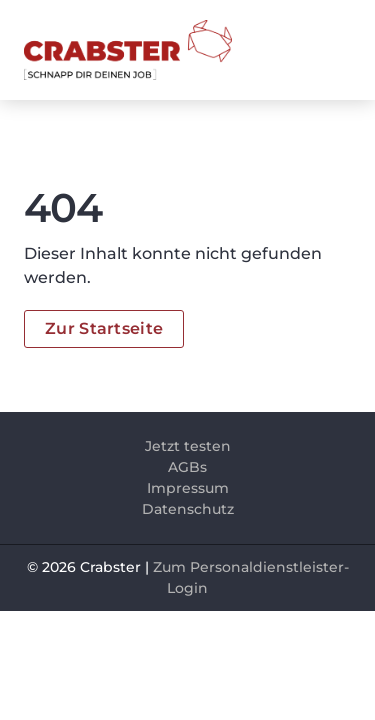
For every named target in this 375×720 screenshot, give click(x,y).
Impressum (188, 488)
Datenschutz (188, 509)
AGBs (187, 467)
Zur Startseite (104, 328)
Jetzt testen (188, 446)
